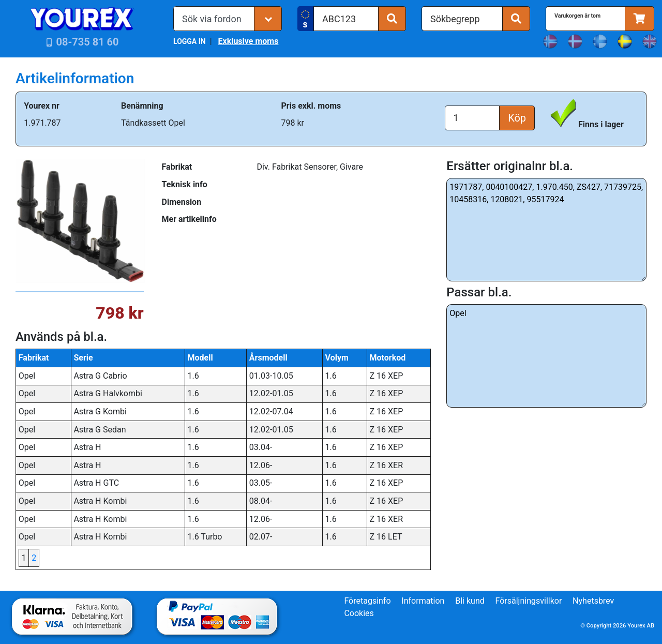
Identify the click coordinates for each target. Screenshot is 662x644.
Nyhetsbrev (593, 601)
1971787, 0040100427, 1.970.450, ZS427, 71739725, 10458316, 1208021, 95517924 (546, 230)
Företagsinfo (367, 601)
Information (423, 601)
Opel (546, 356)
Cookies (359, 613)
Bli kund (470, 601)
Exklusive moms (248, 41)
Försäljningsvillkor (529, 601)
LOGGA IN (190, 41)
